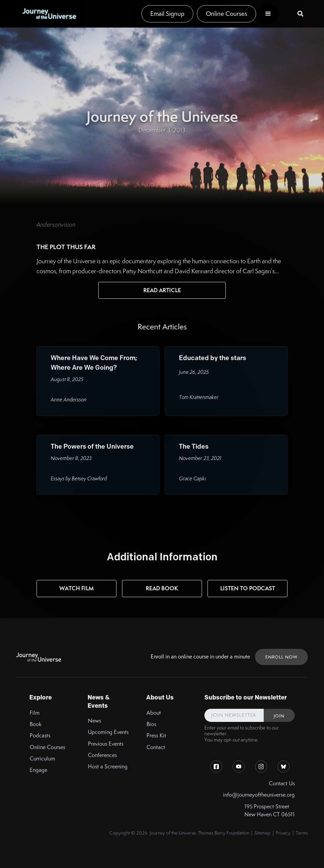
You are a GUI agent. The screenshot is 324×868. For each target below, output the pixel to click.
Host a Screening (108, 767)
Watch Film (77, 588)
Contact (156, 747)
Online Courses (226, 14)
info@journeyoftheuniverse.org (259, 795)
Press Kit (156, 736)
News (94, 721)
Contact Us (282, 783)
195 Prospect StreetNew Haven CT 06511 (270, 810)
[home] (49, 14)
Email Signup (167, 14)
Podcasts (40, 736)
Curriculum (42, 759)
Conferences (102, 755)
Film (35, 713)
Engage (38, 770)
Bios (151, 724)
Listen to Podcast (248, 588)
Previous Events (106, 744)
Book (36, 724)
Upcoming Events (108, 732)
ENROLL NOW (281, 657)
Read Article (162, 290)
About (154, 713)
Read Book (162, 588)
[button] (268, 14)
